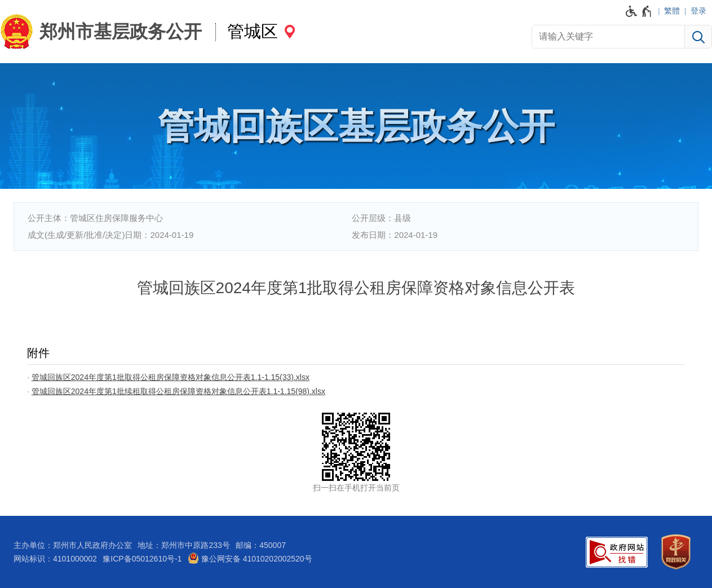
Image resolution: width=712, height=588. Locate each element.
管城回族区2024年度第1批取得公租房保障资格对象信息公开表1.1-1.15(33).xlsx (171, 377)
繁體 (672, 11)
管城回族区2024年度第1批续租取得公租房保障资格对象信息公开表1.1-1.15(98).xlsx (178, 391)
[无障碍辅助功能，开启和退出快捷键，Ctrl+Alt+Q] (639, 11)
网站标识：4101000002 (55, 559)
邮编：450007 (261, 545)
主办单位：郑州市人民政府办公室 (73, 545)
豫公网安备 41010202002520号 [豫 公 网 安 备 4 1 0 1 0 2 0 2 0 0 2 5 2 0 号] (250, 558)
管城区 (253, 31)
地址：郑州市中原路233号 (183, 545)
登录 (698, 11)
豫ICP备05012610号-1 (142, 559)
